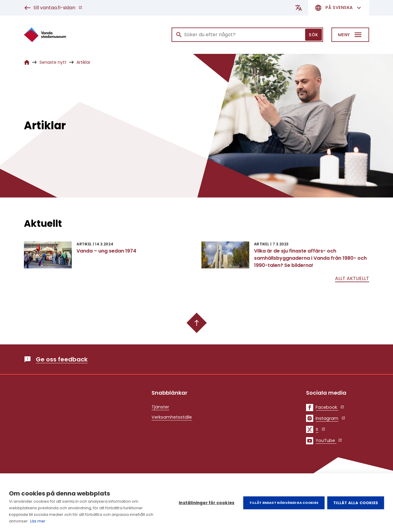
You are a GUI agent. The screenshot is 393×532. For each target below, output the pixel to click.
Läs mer (38, 521)
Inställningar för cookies (207, 503)
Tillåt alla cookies (356, 503)
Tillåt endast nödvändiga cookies (284, 503)
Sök (314, 35)
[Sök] (247, 35)
